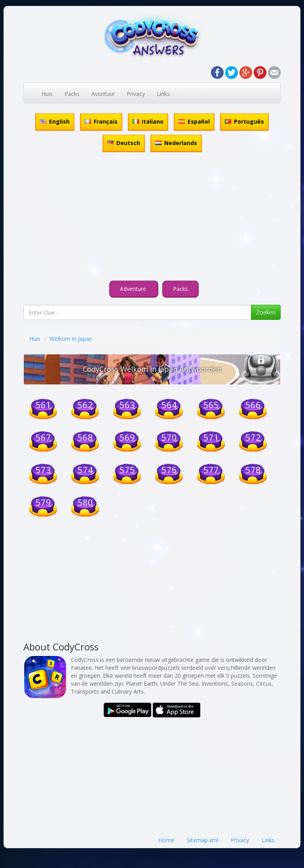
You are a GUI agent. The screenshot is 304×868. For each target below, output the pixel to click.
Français (101, 121)
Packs (72, 94)
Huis (47, 94)
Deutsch (124, 143)
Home (166, 840)
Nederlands (176, 143)
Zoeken (266, 312)
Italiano (148, 121)
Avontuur (103, 94)
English (55, 121)
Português (244, 121)
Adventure (134, 289)
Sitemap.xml (202, 840)
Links (163, 94)
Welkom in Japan (71, 339)
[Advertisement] (152, 218)
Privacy (136, 94)
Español (194, 121)
